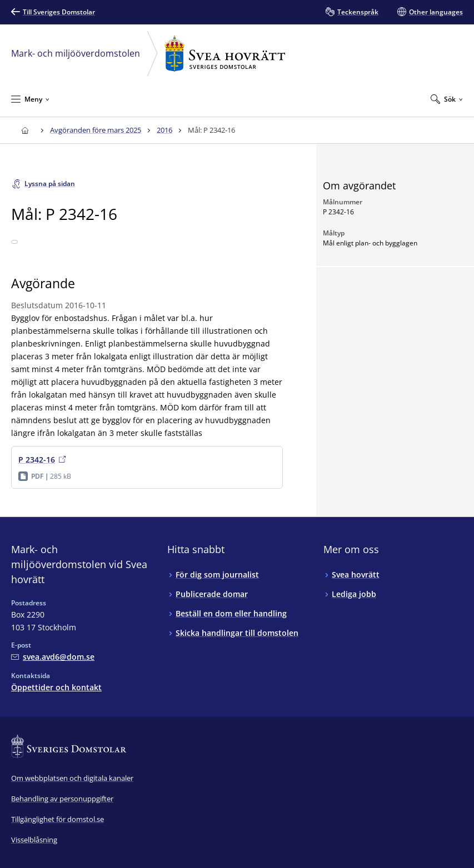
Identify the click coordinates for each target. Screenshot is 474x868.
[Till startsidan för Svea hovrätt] (25, 130)
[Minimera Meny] (30, 99)
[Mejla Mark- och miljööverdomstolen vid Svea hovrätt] (53, 657)
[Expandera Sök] (447, 99)
